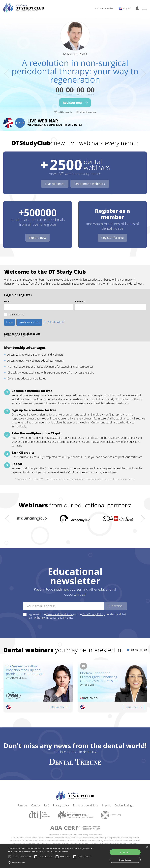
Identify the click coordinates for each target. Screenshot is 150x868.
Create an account (29, 322)
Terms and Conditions (60, 614)
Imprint (106, 803)
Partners (22, 803)
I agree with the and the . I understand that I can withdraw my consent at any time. (77, 616)
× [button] (147, 847)
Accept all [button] (125, 852)
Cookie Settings (124, 803)
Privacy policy (61, 803)
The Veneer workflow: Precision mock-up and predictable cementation (25, 670)
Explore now (37, 238)
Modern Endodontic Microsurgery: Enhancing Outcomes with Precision (99, 677)
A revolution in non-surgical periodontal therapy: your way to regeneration (75, 71)
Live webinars (55, 184)
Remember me (16, 315)
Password (80, 301)
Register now (58, 704)
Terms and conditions (85, 803)
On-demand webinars (90, 184)
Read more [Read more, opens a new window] (63, 852)
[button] (128, 650)
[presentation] (6, 74)
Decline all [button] (125, 860)
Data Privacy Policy (93, 614)
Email (7, 301)
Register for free (112, 238)
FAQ (47, 803)
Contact (36, 803)
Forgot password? (54, 322)
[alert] (75, 856)
